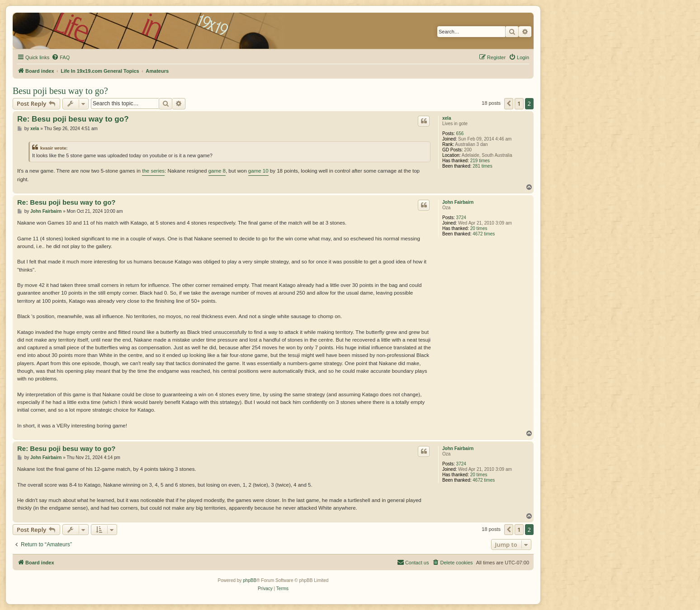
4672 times (484, 234)
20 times (479, 228)
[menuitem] (61, 57)
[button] (509, 103)
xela (447, 118)
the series (153, 171)
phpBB (250, 580)
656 (460, 134)
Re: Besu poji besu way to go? (73, 119)
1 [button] (519, 103)
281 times (482, 166)
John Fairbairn (458, 202)
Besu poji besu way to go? (60, 91)
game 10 (258, 171)
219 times (480, 161)
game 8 (217, 171)
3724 (461, 218)
